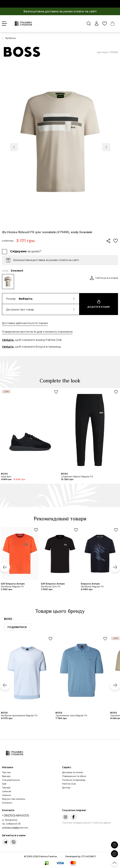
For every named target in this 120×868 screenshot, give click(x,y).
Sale (4, 784)
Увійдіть (8, 340)
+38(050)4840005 (16, 815)
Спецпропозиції (11, 780)
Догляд (66, 788)
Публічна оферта (102, 823)
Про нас (6, 772)
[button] (14, 147)
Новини (7, 795)
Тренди (6, 788)
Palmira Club (69, 784)
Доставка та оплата (73, 772)
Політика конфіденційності (77, 823)
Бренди (6, 776)
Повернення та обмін (74, 776)
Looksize (7, 791)
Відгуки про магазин (14, 799)
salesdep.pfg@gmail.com (15, 828)
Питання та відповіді (74, 780)
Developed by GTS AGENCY (81, 856)
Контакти (7, 803)
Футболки (11, 38)
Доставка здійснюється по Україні (25, 323)
